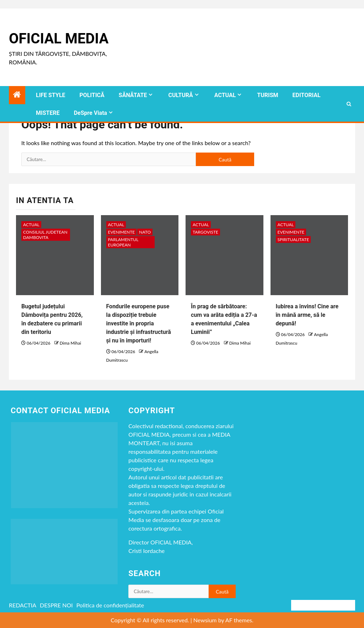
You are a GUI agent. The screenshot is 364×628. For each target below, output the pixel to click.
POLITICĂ (92, 95)
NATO (145, 232)
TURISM (267, 95)
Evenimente (122, 232)
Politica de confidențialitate (110, 605)
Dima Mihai (70, 343)
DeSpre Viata (90, 113)
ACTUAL (225, 95)
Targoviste (205, 232)
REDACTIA (23, 605)
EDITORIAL (307, 95)
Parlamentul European (123, 242)
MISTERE (48, 113)
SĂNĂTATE (133, 95)
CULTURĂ (180, 95)
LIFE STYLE (51, 95)
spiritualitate (293, 240)
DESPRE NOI (56, 605)
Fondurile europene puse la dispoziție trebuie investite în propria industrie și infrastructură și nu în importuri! (139, 323)
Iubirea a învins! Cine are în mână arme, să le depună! (307, 315)
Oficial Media (59, 39)
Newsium (205, 620)
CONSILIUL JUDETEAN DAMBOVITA (45, 235)
